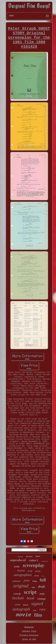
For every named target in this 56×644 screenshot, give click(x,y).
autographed (23, 575)
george (38, 571)
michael (29, 556)
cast (43, 576)
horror (21, 570)
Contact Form (29, 631)
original (21, 586)
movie (24, 615)
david (37, 576)
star (33, 587)
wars (38, 556)
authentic (16, 581)
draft (42, 587)
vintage (42, 599)
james (26, 605)
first (20, 557)
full (43, 580)
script (30, 592)
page (42, 594)
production (45, 561)
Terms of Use (29, 639)
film (38, 615)
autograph (21, 609)
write (17, 566)
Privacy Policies (29, 635)
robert (34, 561)
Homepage (29, 627)
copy (35, 610)
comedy (17, 594)
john (27, 580)
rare (42, 609)
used (18, 604)
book (31, 598)
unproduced (18, 560)
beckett (18, 598)
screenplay (34, 565)
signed (37, 603)
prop (30, 571)
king (34, 581)
